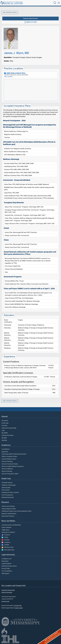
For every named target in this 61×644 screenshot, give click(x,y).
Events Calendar (6, 527)
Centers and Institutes (8, 506)
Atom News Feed (8, 550)
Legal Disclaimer (6, 564)
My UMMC (5, 433)
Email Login (5, 423)
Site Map (4, 438)
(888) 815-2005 (32, 22)
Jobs (3, 431)
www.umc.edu (5, 601)
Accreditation (6, 449)
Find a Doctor (6, 490)
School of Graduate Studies (10, 464)
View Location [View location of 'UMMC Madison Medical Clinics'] (8, 77)
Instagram (6, 542)
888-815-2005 (19, 608)
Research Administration (9, 514)
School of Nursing (7, 471)
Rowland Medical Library (9, 459)
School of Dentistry (7, 462)
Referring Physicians (8, 497)
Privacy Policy (6, 569)
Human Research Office (9, 509)
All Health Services (7, 483)
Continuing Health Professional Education (14, 454)
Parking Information (8, 435)
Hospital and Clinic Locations (10, 493)
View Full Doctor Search (10, 12)
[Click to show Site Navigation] (59, 3)
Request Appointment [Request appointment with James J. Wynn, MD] (31, 18)
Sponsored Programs (8, 516)
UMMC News (5, 530)
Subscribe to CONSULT (8, 532)
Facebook (6, 535)
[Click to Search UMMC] (55, 3)
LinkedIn (5, 545)
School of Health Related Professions (13, 466)
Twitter (5, 537)
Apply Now (5, 452)
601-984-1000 (18, 606)
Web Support (5, 574)
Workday (4, 440)
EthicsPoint (5, 561)
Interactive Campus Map (9, 428)
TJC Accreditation (7, 571)
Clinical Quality (6, 488)
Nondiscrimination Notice (9, 566)
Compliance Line (7, 559)
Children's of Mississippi (9, 485)
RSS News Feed (7, 547)
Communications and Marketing (11, 525)
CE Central (5, 421)
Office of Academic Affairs (9, 457)
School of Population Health (10, 474)
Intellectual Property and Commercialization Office (16, 511)
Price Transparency (7, 495)
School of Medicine (7, 469)
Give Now (4, 426)
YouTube (5, 540)
